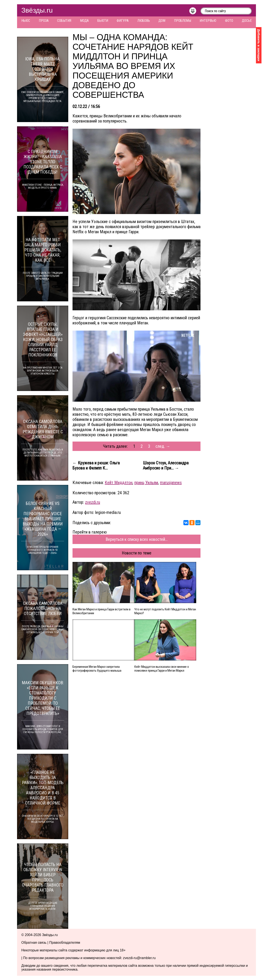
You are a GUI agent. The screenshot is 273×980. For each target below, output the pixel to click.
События (64, 21)
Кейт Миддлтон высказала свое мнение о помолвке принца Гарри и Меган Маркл (162, 669)
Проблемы (183, 21)
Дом (162, 21)
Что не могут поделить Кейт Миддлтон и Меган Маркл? (165, 611)
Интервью (208, 21)
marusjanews (171, 483)
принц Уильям (146, 483)
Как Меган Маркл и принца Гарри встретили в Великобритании (102, 611)
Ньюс (26, 21)
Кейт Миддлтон (119, 483)
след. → (163, 446)
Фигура (123, 21)
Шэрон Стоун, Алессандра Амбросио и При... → (166, 465)
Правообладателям (65, 943)
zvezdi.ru (93, 502)
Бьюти (103, 21)
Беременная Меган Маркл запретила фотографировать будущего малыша (97, 669)
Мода (84, 21)
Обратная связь (34, 943)
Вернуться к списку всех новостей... (137, 539)
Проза (44, 21)
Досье (247, 21)
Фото (229, 21)
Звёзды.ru (37, 10)
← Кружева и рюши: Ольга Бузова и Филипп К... (96, 465)
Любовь (144, 21)
